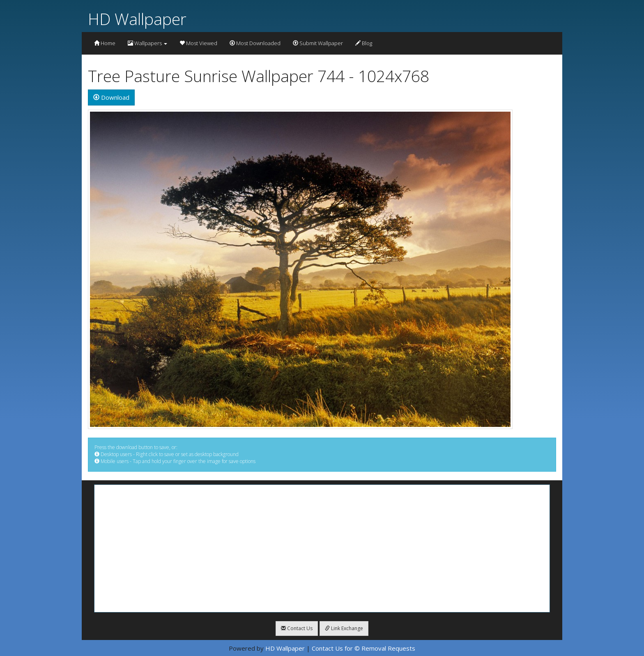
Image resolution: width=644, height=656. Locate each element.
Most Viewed (198, 43)
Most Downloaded (255, 43)
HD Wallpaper (137, 19)
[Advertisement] (322, 548)
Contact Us (297, 628)
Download (111, 97)
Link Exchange (344, 628)
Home (105, 43)
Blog (364, 43)
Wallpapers (147, 43)
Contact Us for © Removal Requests (363, 648)
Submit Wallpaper (318, 43)
